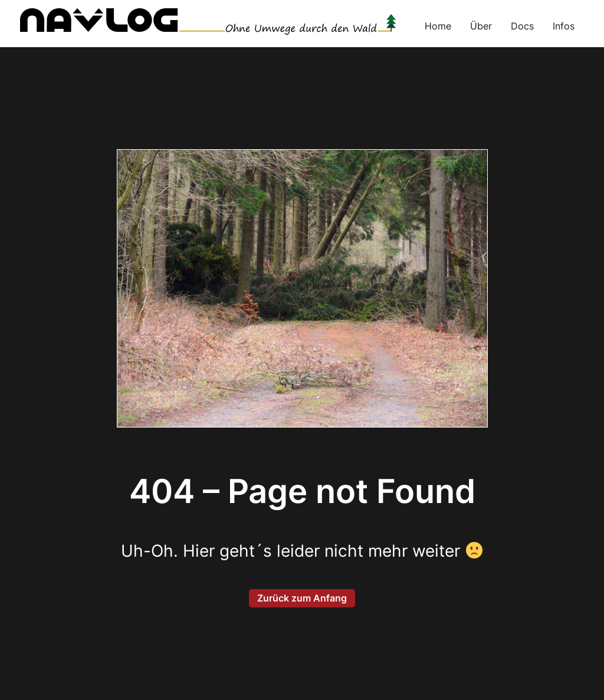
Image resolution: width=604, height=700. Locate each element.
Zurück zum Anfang (302, 598)
